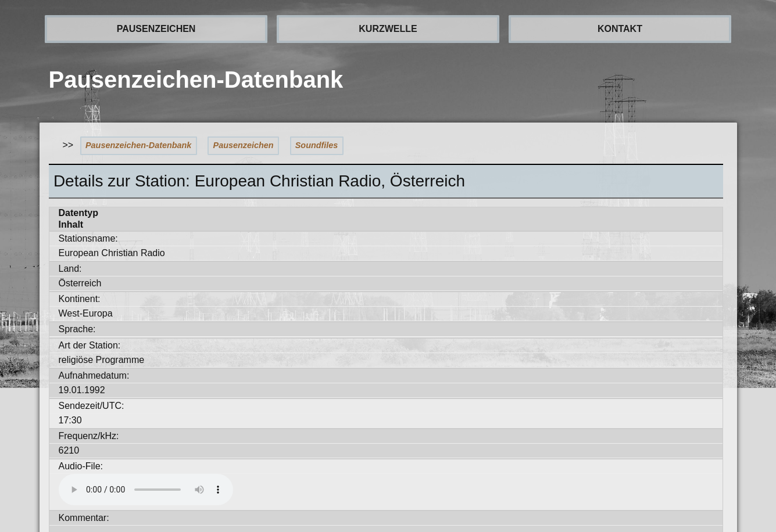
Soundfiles (317, 145)
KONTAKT (620, 29)
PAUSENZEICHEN (156, 29)
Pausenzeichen (244, 145)
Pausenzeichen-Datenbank (138, 145)
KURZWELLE (388, 29)
